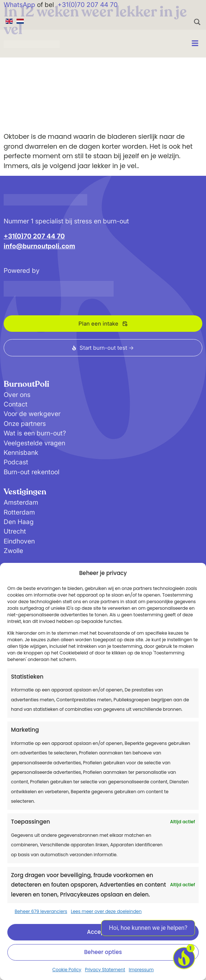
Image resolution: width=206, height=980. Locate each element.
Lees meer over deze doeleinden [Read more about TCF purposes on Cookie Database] (106, 911)
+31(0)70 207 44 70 (88, 5)
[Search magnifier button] (197, 22)
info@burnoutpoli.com (39, 246)
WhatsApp (19, 5)
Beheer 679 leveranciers (41, 911)
